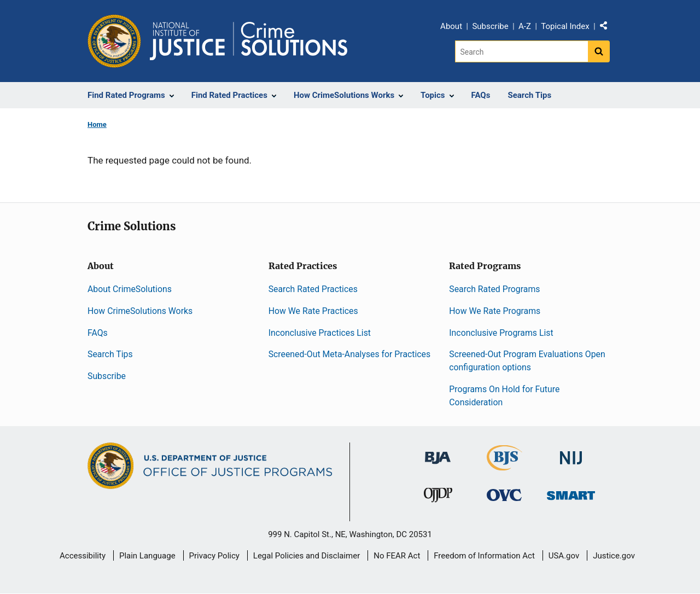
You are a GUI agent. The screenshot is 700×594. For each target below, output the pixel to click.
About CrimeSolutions (130, 289)
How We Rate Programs (495, 311)
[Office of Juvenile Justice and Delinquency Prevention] (438, 497)
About (451, 26)
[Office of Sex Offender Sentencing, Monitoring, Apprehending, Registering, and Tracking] (571, 493)
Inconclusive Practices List (320, 333)
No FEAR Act (397, 556)
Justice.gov (614, 556)
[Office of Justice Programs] (114, 41)
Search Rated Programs (494, 289)
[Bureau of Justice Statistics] (504, 465)
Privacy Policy (214, 556)
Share (608, 28)
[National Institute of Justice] (571, 453)
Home (97, 124)
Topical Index (565, 26)
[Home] (249, 41)
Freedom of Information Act (484, 556)
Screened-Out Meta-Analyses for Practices (350, 354)
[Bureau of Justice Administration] (438, 452)
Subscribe (490, 26)
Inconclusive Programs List (501, 333)
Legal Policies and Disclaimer (307, 556)
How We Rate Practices (313, 311)
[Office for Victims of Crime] (504, 495)
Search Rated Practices (313, 289)
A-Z (525, 26)
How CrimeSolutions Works (140, 311)
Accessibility (83, 556)
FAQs (98, 333)
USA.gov (564, 556)
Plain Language (147, 556)
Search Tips (110, 354)
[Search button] (599, 51)
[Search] (521, 51)
